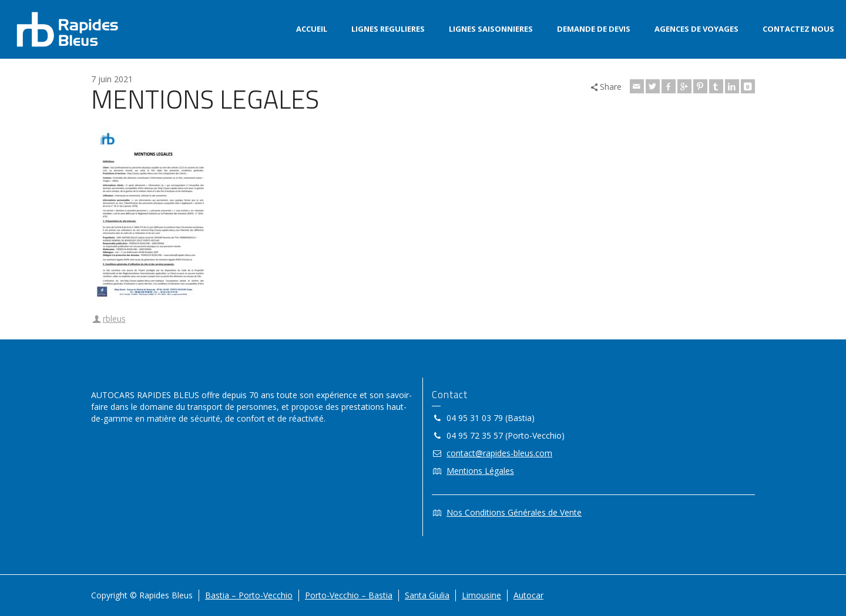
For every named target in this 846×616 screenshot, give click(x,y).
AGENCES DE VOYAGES (696, 29)
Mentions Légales (480, 471)
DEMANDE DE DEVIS (594, 29)
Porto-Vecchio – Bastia (349, 595)
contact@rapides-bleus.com (499, 453)
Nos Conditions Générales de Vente (514, 512)
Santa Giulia (427, 595)
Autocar (528, 595)
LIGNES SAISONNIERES (491, 29)
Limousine (481, 595)
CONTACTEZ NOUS (798, 29)
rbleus (114, 319)
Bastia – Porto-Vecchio (249, 595)
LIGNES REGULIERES (388, 29)
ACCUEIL (312, 29)
